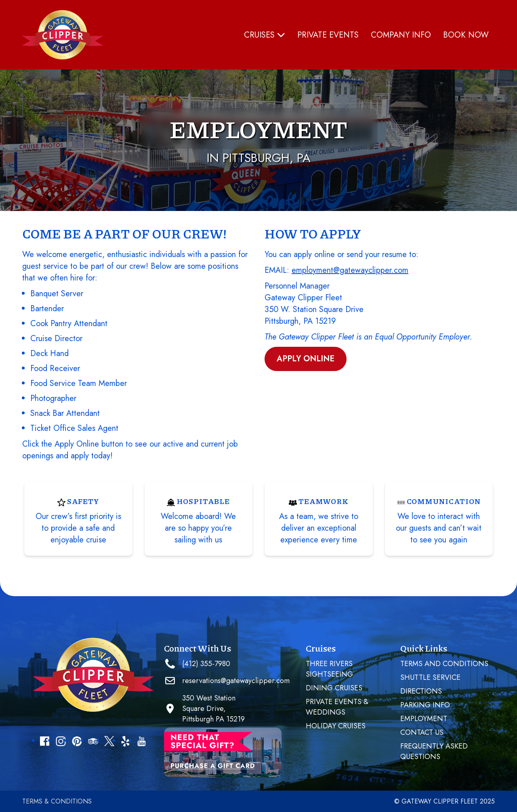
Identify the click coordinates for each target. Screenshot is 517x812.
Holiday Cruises (336, 726)
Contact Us (422, 732)
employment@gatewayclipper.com (350, 270)
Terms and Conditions (444, 664)
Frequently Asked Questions (434, 751)
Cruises (265, 35)
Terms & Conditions (57, 801)
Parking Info (425, 705)
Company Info (401, 35)
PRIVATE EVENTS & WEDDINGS (337, 707)
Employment (424, 719)
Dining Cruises (334, 688)
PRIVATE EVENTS (328, 35)
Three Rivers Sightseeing (329, 669)
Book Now (466, 35)
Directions (421, 691)
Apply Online (306, 359)
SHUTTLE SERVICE (430, 677)
